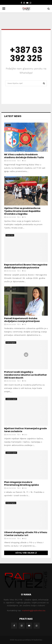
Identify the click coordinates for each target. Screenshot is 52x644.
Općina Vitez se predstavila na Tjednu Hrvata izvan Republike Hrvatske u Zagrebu (22, 211)
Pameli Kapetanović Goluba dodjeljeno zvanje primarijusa (22, 320)
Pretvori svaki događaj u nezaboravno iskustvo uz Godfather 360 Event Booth (26, 375)
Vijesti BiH (10, 235)
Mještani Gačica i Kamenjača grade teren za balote (25, 430)
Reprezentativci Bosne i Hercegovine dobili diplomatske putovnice (26, 266)
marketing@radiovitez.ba (34, 610)
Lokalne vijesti (11, 289)
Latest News (13, 116)
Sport (8, 125)
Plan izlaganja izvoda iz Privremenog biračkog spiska (21, 484)
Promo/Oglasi (11, 342)
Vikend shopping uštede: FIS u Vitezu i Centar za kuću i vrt (26, 534)
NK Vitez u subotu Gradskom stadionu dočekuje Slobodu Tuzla (24, 156)
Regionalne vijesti (12, 179)
